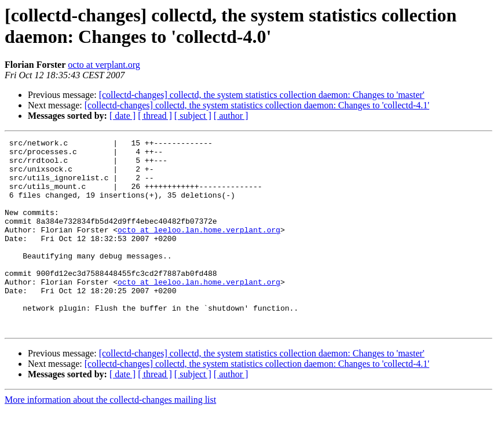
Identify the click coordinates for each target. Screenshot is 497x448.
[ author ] (231, 116)
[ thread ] (155, 116)
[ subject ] (193, 116)
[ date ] (123, 116)
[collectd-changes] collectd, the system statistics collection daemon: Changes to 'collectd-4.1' (257, 105)
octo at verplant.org (104, 65)
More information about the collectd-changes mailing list (110, 438)
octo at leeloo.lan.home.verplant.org (199, 249)
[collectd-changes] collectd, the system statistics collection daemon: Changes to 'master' (262, 95)
